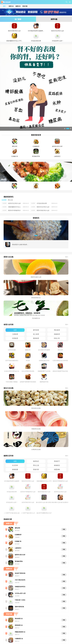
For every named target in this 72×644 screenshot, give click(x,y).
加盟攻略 (57, 469)
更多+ (67, 257)
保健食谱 (57, 334)
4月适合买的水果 (42, 203)
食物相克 (57, 465)
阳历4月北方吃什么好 (43, 207)
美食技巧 (57, 461)
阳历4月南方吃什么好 (43, 210)
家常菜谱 (36, 330)
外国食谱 (15, 338)
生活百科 (15, 465)
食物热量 (15, 469)
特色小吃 (57, 338)
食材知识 (36, 461)
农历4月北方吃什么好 (14, 203)
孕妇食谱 (57, 330)
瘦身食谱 (36, 338)
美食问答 (36, 469)
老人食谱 (36, 334)
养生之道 (36, 465)
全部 (15, 330)
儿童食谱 (15, 334)
